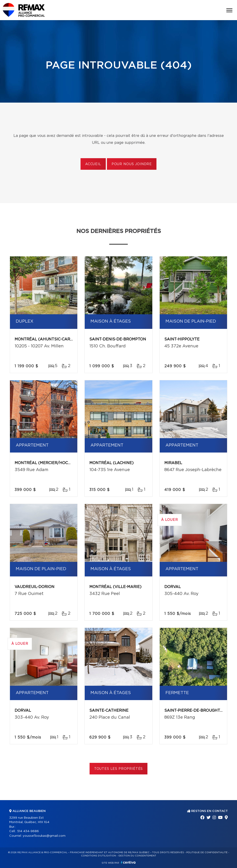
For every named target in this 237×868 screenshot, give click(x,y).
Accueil (93, 164)
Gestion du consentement (137, 856)
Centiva (128, 862)
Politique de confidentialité (207, 852)
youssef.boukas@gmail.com (44, 836)
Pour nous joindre (132, 164)
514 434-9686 (28, 831)
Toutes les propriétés (119, 769)
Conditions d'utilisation (98, 856)
